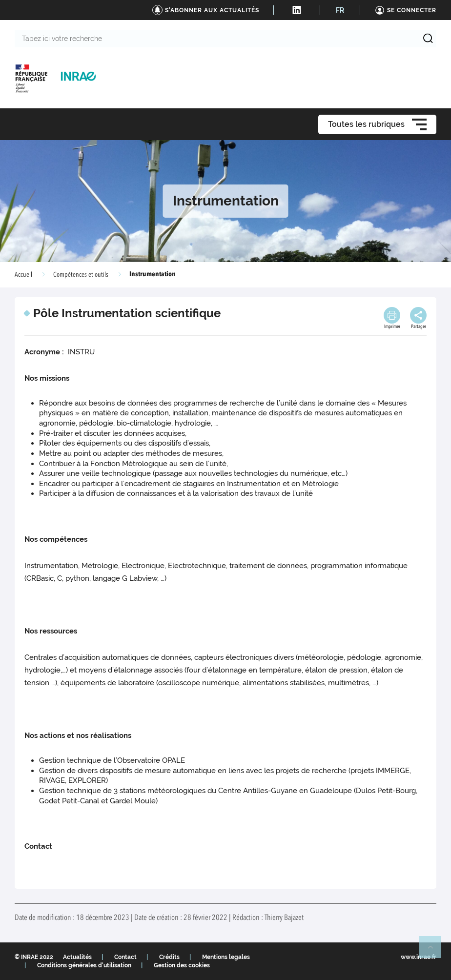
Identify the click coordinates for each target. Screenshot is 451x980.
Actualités (77, 957)
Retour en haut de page (434, 951)
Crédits (169, 957)
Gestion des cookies (182, 965)
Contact (125, 957)
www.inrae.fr (419, 957)
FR (340, 10)
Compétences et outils (81, 275)
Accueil (23, 275)
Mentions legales (226, 957)
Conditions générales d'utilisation (84, 965)
